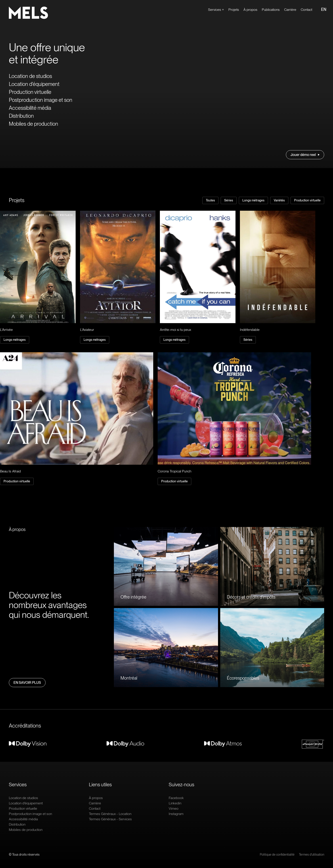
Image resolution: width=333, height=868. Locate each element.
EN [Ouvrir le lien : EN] (324, 9)
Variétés (279, 200)
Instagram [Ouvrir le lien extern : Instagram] (176, 814)
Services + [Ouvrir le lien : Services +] (216, 10)
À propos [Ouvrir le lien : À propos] (250, 10)
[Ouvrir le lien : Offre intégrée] (166, 566)
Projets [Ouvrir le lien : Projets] (234, 10)
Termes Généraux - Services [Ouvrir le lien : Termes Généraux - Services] (110, 819)
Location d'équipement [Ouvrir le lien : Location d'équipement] (34, 84)
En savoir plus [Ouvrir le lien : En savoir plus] (27, 683)
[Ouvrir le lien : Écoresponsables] (272, 647)
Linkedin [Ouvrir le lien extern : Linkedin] (175, 803)
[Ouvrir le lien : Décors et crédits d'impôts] (272, 566)
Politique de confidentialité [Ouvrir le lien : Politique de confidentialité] (277, 855)
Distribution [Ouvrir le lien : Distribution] (21, 116)
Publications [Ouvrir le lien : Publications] (271, 10)
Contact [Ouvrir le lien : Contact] (306, 10)
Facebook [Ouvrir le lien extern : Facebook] (176, 798)
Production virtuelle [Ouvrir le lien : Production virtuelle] (30, 92)
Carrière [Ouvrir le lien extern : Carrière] (290, 10)
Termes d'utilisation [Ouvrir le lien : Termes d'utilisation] (312, 855)
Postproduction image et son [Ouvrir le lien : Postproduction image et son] (41, 100)
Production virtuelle (307, 200)
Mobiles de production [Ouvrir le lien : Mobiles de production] (33, 124)
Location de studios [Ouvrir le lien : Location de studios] (30, 76)
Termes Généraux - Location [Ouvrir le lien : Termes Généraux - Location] (110, 814)
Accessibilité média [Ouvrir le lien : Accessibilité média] (30, 108)
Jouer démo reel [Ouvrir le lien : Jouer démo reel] (305, 155)
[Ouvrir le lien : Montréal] (166, 647)
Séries (229, 200)
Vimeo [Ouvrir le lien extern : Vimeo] (174, 808)
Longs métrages (253, 200)
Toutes (210, 200)
